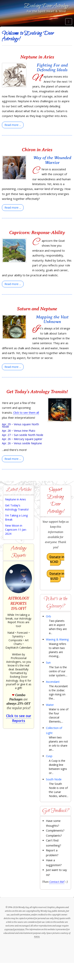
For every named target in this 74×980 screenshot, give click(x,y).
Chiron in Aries (37, 150)
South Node (54, 779)
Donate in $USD (57, 576)
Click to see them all (26, 413)
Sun (48, 662)
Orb (48, 616)
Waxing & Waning (57, 639)
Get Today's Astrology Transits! (37, 392)
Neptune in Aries (37, 57)
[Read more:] (13, 125)
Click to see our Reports (19, 718)
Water (50, 705)
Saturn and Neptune (37, 309)
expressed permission (14, 929)
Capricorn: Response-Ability (37, 232)
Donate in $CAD (57, 559)
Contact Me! (57, 882)
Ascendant (53, 682)
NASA (37, 937)
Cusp (49, 756)
